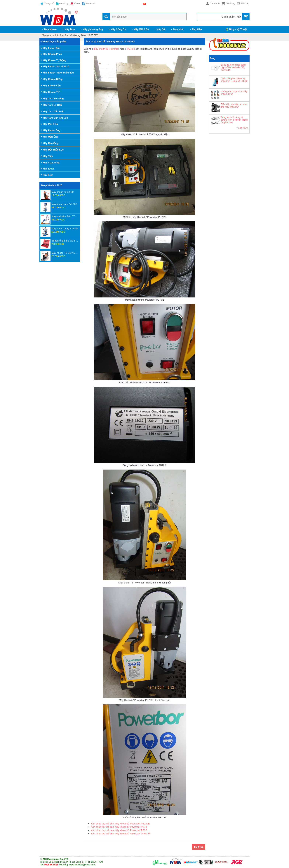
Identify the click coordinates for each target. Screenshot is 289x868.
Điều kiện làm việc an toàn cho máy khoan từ (234, 106)
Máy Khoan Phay (52, 54)
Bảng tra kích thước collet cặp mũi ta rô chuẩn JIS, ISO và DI (233, 67)
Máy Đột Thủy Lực (53, 150)
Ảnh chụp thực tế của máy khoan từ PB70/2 (76, 35)
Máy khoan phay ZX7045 (65, 228)
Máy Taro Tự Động (53, 99)
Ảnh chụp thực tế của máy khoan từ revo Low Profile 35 (121, 834)
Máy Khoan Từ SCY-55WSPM (65, 253)
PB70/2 (131, 49)
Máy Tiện (48, 156)
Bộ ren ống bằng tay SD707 (65, 241)
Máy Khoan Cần (52, 86)
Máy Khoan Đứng (53, 79)
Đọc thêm (243, 128)
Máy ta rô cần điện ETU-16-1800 (65, 216)
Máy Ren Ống (50, 143)
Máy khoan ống (52, 130)
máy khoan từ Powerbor (106, 49)
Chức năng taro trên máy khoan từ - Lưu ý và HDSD (234, 80)
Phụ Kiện (48, 175)
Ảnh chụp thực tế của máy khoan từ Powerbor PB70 (119, 827)
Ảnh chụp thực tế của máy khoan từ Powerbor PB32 (119, 830)
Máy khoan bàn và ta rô (56, 66)
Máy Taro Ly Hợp (52, 105)
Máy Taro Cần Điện (53, 111)
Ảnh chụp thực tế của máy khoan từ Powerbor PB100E (120, 824)
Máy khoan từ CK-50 (62, 192)
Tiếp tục (199, 847)
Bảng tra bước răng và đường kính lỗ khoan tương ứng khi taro (234, 120)
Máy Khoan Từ (51, 92)
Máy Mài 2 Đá (50, 124)
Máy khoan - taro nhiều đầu (58, 73)
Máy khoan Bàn (52, 48)
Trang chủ (47, 35)
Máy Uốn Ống (51, 137)
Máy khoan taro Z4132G (64, 204)
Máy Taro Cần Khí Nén (55, 118)
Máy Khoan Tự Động (54, 60)
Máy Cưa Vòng (51, 163)
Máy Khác (48, 169)
